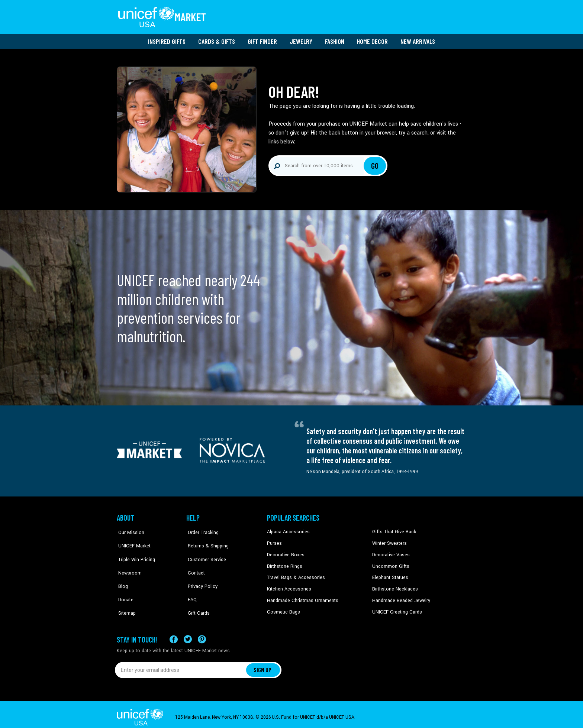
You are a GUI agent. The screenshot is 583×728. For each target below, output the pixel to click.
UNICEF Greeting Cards (395, 609)
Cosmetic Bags (283, 609)
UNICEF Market (132, 541)
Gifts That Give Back (393, 530)
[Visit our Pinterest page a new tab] (202, 633)
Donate (124, 586)
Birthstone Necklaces (394, 586)
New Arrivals (418, 39)
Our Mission (129, 530)
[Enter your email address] (181, 664)
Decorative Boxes (285, 552)
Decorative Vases (390, 552)
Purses (274, 541)
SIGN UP (263, 664)
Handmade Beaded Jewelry (400, 597)
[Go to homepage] (163, 16)
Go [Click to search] (375, 164)
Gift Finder (262, 39)
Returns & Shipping (206, 541)
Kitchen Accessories (288, 586)
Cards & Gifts (217, 39)
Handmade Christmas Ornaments (302, 597)
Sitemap (125, 597)
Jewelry (301, 39)
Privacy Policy (201, 575)
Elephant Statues (390, 575)
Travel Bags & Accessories (294, 575)
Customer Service (204, 552)
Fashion (335, 39)
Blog (122, 575)
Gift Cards (197, 597)
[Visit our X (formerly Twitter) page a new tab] (188, 633)
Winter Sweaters (389, 541)
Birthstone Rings (284, 563)
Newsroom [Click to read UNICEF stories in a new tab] (128, 563)
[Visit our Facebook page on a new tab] (174, 633)
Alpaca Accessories (287, 530)
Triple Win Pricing (134, 552)
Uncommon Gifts (390, 563)
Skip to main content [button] (291, 0)
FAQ (191, 586)
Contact (194, 563)
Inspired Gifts (167, 39)
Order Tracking (201, 530)
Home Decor (372, 39)
